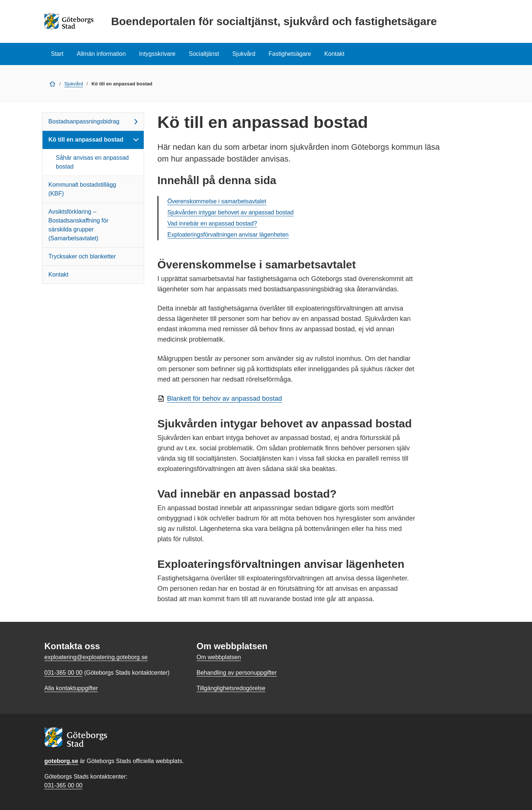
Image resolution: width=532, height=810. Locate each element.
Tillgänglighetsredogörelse (231, 688)
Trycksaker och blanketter (82, 256)
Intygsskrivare (157, 54)
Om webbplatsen (219, 657)
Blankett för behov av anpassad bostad (224, 399)
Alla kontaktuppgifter (71, 688)
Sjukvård (244, 54)
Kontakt (334, 54)
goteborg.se (61, 761)
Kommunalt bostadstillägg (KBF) (82, 189)
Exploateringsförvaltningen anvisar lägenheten (228, 235)
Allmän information (101, 54)
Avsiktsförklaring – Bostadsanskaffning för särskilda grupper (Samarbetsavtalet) (78, 225)
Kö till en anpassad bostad (94, 140)
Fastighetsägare (290, 54)
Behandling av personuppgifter (237, 673)
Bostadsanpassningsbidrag (94, 122)
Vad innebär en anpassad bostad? (212, 223)
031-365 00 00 (63, 785)
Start (57, 54)
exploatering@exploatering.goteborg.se (96, 657)
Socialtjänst (204, 54)
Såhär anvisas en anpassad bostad (92, 162)
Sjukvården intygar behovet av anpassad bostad (231, 212)
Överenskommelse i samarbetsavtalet (217, 201)
